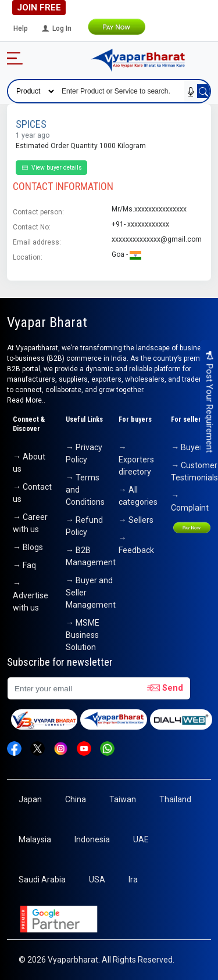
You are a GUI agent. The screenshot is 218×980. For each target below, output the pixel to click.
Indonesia (92, 839)
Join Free (39, 8)
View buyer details (51, 168)
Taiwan (123, 799)
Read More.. (26, 400)
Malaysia (35, 839)
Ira (133, 880)
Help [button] (21, 28)
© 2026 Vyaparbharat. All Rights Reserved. (97, 960)
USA (97, 880)
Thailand (175, 799)
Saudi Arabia (42, 880)
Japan (30, 799)
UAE (141, 839)
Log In (56, 28)
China (76, 799)
